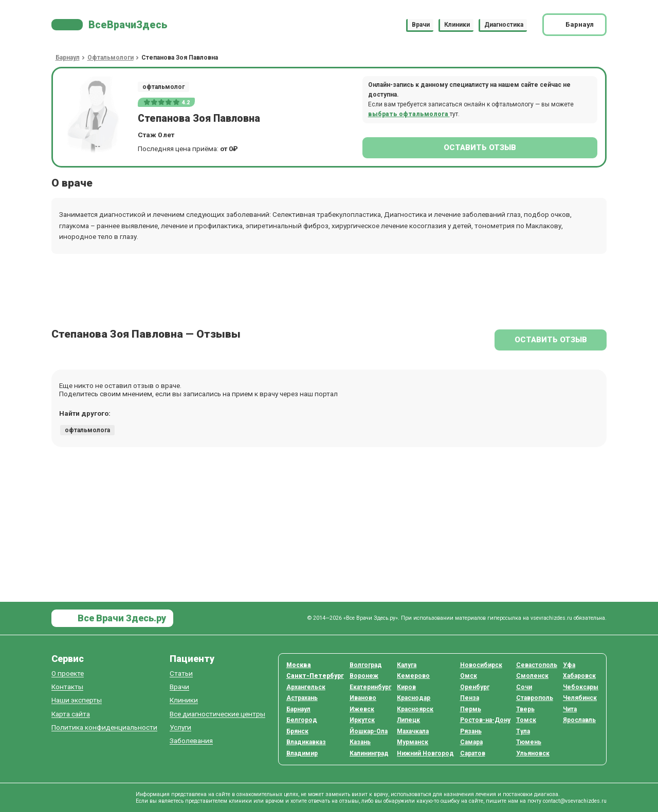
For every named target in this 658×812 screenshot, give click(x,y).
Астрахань (302, 698)
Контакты (67, 687)
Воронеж (364, 676)
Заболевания (191, 741)
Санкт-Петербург (315, 676)
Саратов (473, 753)
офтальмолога (87, 430)
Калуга (407, 665)
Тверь (525, 709)
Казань (360, 742)
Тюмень (529, 742)
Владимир (302, 753)
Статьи (181, 673)
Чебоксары (581, 687)
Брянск (297, 731)
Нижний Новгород (425, 753)
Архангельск (306, 687)
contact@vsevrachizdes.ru (575, 801)
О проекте (68, 673)
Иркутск (362, 720)
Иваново (363, 698)
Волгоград (366, 665)
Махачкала (413, 731)
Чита (570, 709)
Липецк (408, 720)
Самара (471, 742)
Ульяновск (533, 753)
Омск (469, 676)
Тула (523, 731)
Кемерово (413, 676)
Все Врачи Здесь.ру (121, 618)
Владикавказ (306, 742)
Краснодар (414, 698)
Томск (526, 720)
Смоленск (532, 676)
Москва (299, 665)
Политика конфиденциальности (104, 727)
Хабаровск (579, 676)
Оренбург (475, 687)
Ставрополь (535, 698)
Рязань (471, 731)
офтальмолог (163, 87)
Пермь (471, 709)
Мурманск (413, 742)
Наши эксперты (77, 700)
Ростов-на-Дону (485, 720)
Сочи (524, 687)
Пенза (470, 698)
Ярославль (579, 720)
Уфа (569, 665)
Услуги (180, 727)
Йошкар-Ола (369, 731)
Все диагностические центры (217, 714)
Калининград (369, 753)
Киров (406, 687)
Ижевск (362, 709)
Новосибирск (481, 665)
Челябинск (580, 698)
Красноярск (415, 709)
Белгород (302, 720)
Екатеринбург (370, 687)
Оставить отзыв (480, 147)
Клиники (457, 25)
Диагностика (504, 25)
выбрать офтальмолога (409, 114)
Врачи (421, 25)
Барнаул (298, 709)
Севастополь (537, 665)
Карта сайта (71, 714)
